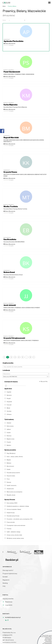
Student (9, 433)
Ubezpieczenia (10, 489)
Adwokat (9, 423)
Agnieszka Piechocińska (13, 41)
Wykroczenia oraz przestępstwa (15, 492)
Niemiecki (9, 395)
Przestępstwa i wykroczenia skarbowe (16, 525)
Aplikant (9, 429)
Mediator (9, 445)
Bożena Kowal (9, 272)
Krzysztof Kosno (10, 172)
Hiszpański (9, 402)
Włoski (8, 408)
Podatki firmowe (11, 513)
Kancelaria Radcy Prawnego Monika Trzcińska (15, 209)
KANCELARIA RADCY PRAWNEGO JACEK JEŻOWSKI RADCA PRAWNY (22, 308)
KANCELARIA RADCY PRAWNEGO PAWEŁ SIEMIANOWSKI (19, 74)
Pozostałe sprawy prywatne (13, 473)
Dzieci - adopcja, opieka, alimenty (15, 457)
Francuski (9, 405)
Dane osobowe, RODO (12, 503)
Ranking (5, 583)
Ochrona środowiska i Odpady (14, 509)
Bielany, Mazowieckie (10, 44)
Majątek (9, 460)
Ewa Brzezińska (10, 239)
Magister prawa (11, 439)
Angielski (9, 392)
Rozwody (9, 482)
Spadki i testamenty (12, 485)
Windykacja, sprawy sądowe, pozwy (15, 538)
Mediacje (9, 463)
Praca (8, 479)
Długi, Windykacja (11, 453)
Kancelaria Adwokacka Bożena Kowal (13, 275)
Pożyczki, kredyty (11, 476)
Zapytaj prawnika (8, 599)
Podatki (9, 469)
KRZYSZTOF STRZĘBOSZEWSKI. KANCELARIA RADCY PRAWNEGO (21, 340)
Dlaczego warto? (8, 570)
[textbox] (26, 374)
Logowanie (9, 605)
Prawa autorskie (11, 522)
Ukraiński (9, 411)
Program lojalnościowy (10, 574)
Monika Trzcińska (11, 207)
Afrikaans (9, 414)
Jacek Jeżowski (10, 305)
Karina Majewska (10, 105)
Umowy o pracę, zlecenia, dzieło (14, 535)
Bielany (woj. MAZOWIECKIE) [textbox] (25, 377)
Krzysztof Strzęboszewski (14, 338)
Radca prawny (10, 426)
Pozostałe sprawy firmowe (13, 516)
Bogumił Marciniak (11, 138)
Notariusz (9, 436)
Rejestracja (9, 602)
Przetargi (9, 529)
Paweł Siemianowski (12, 72)
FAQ (4, 586)
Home (4, 6)
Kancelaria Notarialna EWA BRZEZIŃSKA (14, 242)
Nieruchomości (10, 466)
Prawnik (9, 442)
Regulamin (6, 580)
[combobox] (26, 374)
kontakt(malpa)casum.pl (13, 617)
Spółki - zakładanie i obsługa (14, 532)
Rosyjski (9, 398)
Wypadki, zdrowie (11, 495)
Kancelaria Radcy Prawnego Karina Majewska (15, 107)
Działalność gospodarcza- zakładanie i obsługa (18, 506)
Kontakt (5, 577)
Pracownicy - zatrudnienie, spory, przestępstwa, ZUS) (20, 519)
